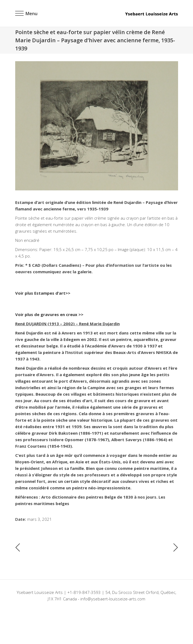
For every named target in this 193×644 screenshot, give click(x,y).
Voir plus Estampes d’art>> (43, 293)
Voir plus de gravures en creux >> (49, 314)
